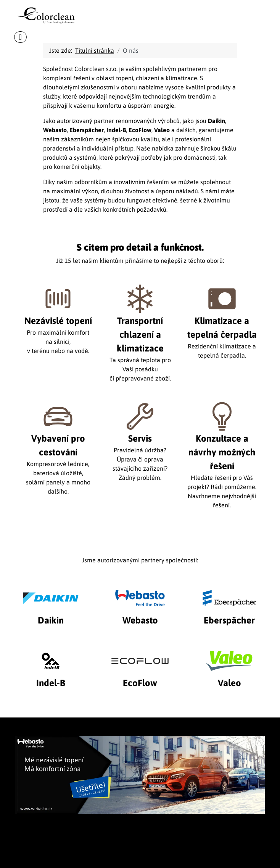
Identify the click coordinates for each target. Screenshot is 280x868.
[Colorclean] (50, 13)
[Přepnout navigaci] (20, 37)
